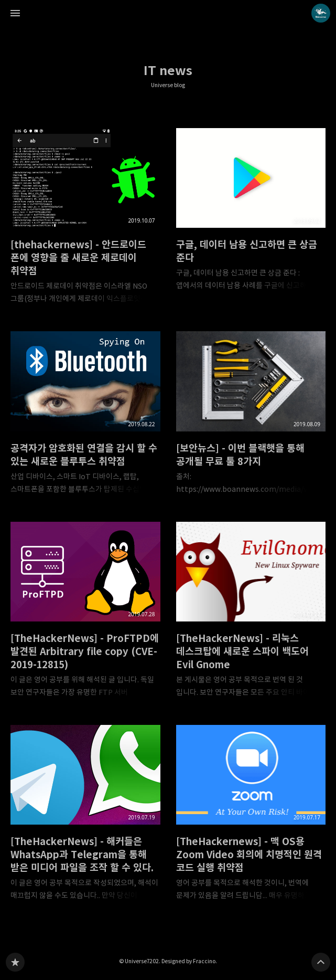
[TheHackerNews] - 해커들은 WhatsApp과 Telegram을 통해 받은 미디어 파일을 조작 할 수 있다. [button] (85, 816)
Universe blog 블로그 (15, 962)
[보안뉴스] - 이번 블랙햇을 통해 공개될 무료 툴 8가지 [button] (251, 416)
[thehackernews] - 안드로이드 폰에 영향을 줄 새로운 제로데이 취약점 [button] (85, 219)
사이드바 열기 (15, 13)
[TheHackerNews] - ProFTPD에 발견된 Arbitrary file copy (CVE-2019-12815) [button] (85, 613)
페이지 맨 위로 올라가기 (321, 962)
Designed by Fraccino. (189, 961)
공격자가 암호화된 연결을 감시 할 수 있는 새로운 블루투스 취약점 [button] (85, 416)
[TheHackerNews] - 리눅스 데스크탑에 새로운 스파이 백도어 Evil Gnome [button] (251, 613)
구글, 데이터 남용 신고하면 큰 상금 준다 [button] (251, 213)
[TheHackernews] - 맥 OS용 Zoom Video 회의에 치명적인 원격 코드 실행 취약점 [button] (251, 816)
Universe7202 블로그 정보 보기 (321, 13)
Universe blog (168, 85)
